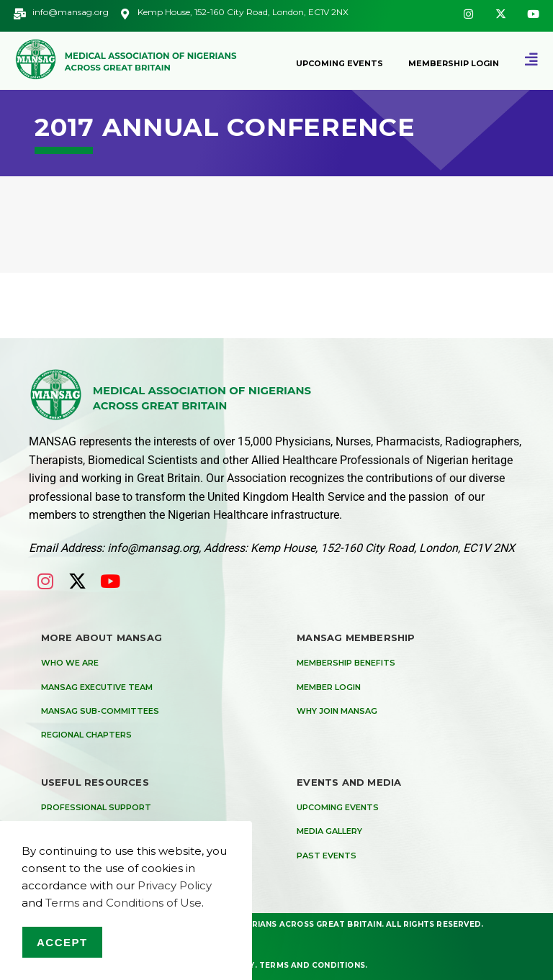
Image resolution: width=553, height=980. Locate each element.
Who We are (70, 663)
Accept (62, 942)
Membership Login (454, 63)
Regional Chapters (86, 735)
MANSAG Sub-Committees (100, 711)
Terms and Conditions (312, 965)
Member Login (329, 687)
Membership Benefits (346, 663)
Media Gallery (329, 831)
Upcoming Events (340, 63)
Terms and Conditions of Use (123, 903)
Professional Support (96, 807)
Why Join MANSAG (337, 711)
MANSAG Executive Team (97, 687)
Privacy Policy (175, 885)
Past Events (327, 856)
